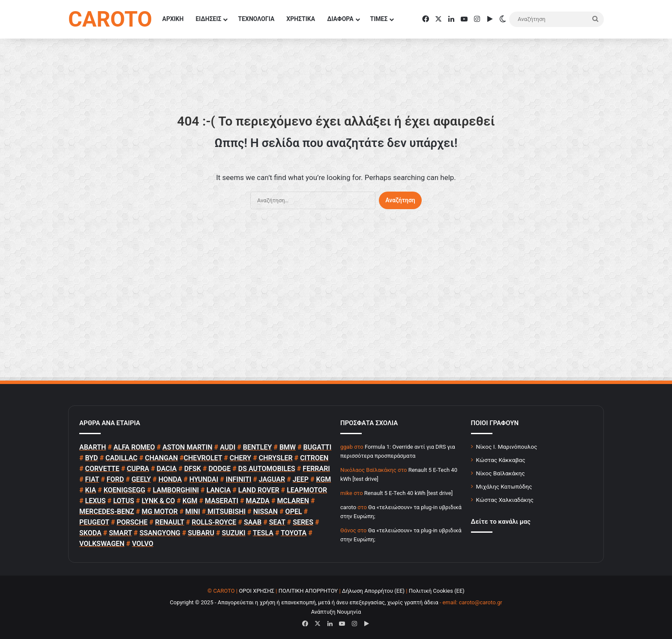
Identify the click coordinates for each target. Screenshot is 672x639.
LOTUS (124, 501)
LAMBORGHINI (176, 490)
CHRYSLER (276, 458)
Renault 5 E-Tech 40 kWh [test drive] (408, 493)
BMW (288, 447)
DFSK (193, 469)
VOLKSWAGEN (102, 544)
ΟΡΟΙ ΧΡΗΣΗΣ (256, 591)
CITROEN (314, 458)
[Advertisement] (336, 299)
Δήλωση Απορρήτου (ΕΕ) (373, 591)
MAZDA (258, 501)
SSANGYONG (160, 533)
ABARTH (93, 447)
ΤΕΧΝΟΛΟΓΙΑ (256, 19)
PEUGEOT (94, 522)
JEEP (301, 479)
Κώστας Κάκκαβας (501, 460)
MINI (193, 511)
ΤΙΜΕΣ (379, 19)
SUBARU (201, 533)
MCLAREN (293, 501)
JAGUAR (272, 479)
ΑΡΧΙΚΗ (173, 19)
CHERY (240, 458)
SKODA (90, 533)
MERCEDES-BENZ (107, 511)
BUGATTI (318, 447)
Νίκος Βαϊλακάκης (501, 473)
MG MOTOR (159, 511)
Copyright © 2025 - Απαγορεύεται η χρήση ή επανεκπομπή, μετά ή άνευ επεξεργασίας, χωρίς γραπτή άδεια (304, 602)
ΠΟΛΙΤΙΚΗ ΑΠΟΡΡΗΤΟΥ (308, 591)
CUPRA (138, 469)
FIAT (92, 479)
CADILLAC (121, 458)
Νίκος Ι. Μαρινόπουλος (507, 447)
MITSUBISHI (226, 511)
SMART (120, 533)
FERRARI (316, 469)
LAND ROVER (259, 490)
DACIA (167, 469)
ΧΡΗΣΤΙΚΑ (301, 19)
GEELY (141, 479)
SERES (303, 522)
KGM (323, 479)
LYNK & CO (159, 501)
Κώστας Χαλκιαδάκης (505, 500)
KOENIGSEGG (124, 490)
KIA (91, 490)
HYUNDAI (204, 479)
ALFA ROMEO (134, 447)
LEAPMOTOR (307, 490)
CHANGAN (161, 458)
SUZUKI (234, 533)
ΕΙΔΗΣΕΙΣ (208, 19)
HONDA (170, 479)
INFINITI (238, 479)
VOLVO (143, 544)
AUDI (228, 447)
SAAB (253, 522)
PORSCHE (132, 522)
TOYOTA (294, 533)
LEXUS (96, 501)
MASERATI (222, 501)
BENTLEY (258, 447)
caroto (348, 507)
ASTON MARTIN (187, 447)
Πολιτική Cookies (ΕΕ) (437, 591)
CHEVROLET (203, 458)
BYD (92, 458)
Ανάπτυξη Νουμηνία (336, 612)
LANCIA (219, 490)
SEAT (277, 522)
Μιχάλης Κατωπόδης (504, 486)
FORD (115, 479)
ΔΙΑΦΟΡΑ (340, 19)
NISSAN (265, 511)
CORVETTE (102, 469)
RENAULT (170, 522)
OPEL (294, 511)
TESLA (263, 533)
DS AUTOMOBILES (267, 469)
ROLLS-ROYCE (214, 522)
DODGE (219, 469)
